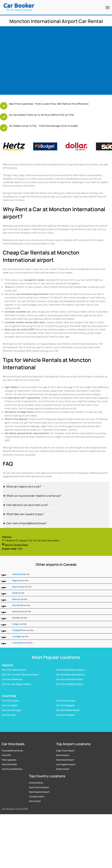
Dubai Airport (63, 769)
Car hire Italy (9, 715)
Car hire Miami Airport (14, 670)
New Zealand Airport (39, 792)
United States (36, 783)
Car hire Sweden (65, 715)
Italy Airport (35, 801)
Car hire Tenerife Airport (70, 679)
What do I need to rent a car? (24, 487)
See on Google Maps (15, 545)
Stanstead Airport (65, 760)
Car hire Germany (66, 701)
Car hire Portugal (11, 710)
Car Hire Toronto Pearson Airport (20, 675)
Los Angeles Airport (66, 764)
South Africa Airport (39, 787)
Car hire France (10, 701)
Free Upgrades (9, 760)
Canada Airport (37, 797)
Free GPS (6, 755)
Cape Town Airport (65, 751)
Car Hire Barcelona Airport (71, 675)
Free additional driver (12, 751)
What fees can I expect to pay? (25, 514)
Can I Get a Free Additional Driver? (27, 523)
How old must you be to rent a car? (27, 505)
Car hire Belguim (65, 705)
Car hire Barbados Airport (70, 670)
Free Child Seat (9, 764)
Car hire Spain (10, 705)
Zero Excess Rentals (12, 769)
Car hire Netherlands (68, 710)
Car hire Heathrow (12, 679)
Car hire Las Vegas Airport (16, 684)
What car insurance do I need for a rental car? (34, 496)
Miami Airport (63, 755)
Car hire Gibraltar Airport (70, 684)
